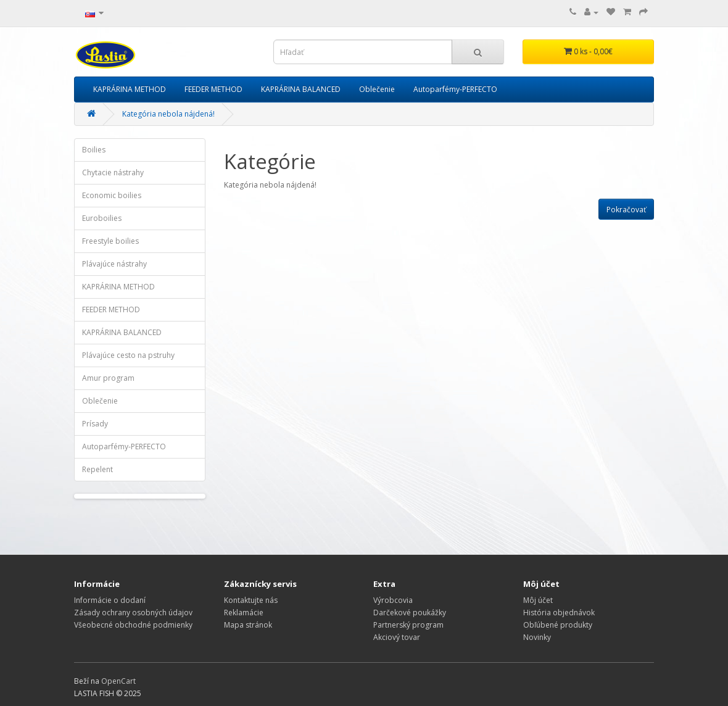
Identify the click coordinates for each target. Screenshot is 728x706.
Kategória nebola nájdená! (168, 114)
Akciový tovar (397, 637)
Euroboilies (102, 218)
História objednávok (559, 613)
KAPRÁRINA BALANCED (301, 89)
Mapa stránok (248, 625)
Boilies (94, 150)
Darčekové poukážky (410, 613)
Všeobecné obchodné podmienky (133, 625)
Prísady (95, 424)
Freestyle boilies (110, 241)
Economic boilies (112, 195)
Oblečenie (377, 89)
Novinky (537, 637)
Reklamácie (244, 613)
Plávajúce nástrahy (114, 264)
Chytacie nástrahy (113, 172)
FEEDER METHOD (213, 89)
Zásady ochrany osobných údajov (133, 613)
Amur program (108, 378)
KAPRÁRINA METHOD (130, 89)
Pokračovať (626, 210)
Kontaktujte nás (251, 600)
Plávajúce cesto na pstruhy (128, 355)
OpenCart (118, 681)
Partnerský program (408, 625)
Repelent (97, 469)
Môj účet (538, 600)
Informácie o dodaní (110, 600)
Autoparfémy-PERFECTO (455, 89)
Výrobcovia (393, 600)
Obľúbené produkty (558, 625)
